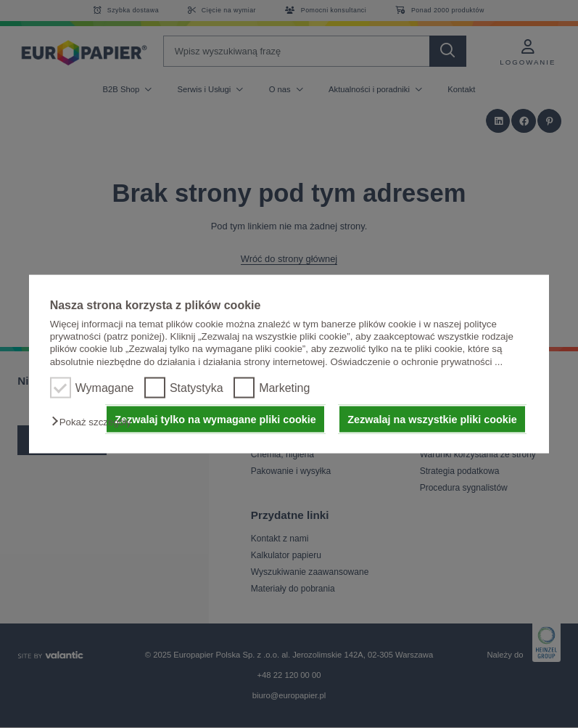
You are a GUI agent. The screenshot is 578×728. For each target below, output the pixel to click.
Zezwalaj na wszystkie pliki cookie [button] (432, 420)
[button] (95, 422)
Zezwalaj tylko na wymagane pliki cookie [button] (215, 420)
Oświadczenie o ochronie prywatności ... (416, 361)
